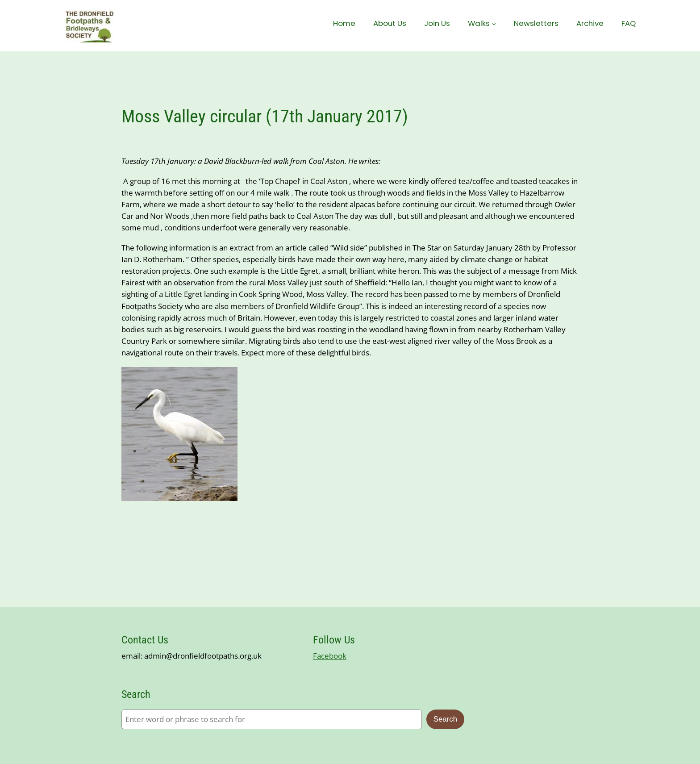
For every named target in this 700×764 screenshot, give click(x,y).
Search (445, 719)
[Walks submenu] (494, 23)
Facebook (330, 656)
